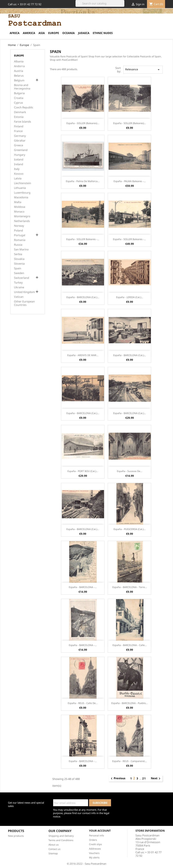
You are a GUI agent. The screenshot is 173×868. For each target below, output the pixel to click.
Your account (100, 831)
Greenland (21, 150)
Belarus (19, 76)
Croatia (19, 98)
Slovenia (19, 264)
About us (54, 845)
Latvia (18, 178)
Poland (18, 231)
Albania (19, 61)
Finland (19, 126)
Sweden (19, 273)
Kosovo (19, 174)
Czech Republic (24, 107)
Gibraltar (20, 141)
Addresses (95, 849)
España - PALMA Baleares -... (130, 181)
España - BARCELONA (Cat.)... (83, 297)
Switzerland (22, 278)
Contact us (54, 849)
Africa (15, 33)
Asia (42, 33)
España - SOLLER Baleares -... (83, 239)
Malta (18, 202)
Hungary (20, 155)
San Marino (21, 249)
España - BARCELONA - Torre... (130, 587)
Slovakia (19, 259)
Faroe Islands (23, 122)
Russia (18, 245)
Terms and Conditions (61, 840)
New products (16, 836)
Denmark (20, 112)
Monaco (19, 212)
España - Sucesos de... (130, 471)
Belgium (19, 80)
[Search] (100, 3)
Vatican (19, 297)
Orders (93, 840)
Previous (118, 779)
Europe (54, 33)
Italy (17, 169)
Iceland (19, 160)
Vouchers (94, 853)
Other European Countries (24, 303)
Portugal (20, 235)
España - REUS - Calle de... (83, 703)
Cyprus (18, 103)
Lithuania (20, 188)
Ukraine (19, 287)
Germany (20, 136)
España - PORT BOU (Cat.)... (83, 471)
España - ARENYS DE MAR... (83, 355)
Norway (19, 226)
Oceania (69, 33)
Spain (18, 268)
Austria (19, 71)
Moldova (20, 207)
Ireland (19, 164)
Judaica (84, 33)
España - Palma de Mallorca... (83, 181)
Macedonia (21, 197)
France (18, 131)
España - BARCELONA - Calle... (130, 645)
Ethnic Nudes (103, 33)
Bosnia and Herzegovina (22, 87)
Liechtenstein (23, 183)
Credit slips (95, 844)
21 (144, 778)
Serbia (18, 254)
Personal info (96, 835)
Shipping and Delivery (61, 836)
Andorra (19, 66)
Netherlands (22, 221)
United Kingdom (24, 292)
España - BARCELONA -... (83, 587)
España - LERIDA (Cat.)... (130, 297)
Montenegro (22, 216)
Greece (19, 145)
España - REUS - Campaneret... (129, 761)
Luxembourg (22, 193)
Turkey (18, 283)
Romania (20, 240)
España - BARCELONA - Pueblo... (129, 703)
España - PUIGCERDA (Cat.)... (130, 529)
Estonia (19, 117)
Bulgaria (19, 93)
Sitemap (53, 853)
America (29, 33)
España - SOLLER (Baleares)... (83, 123)
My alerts (94, 857)
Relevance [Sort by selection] (143, 70)
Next (156, 779)
